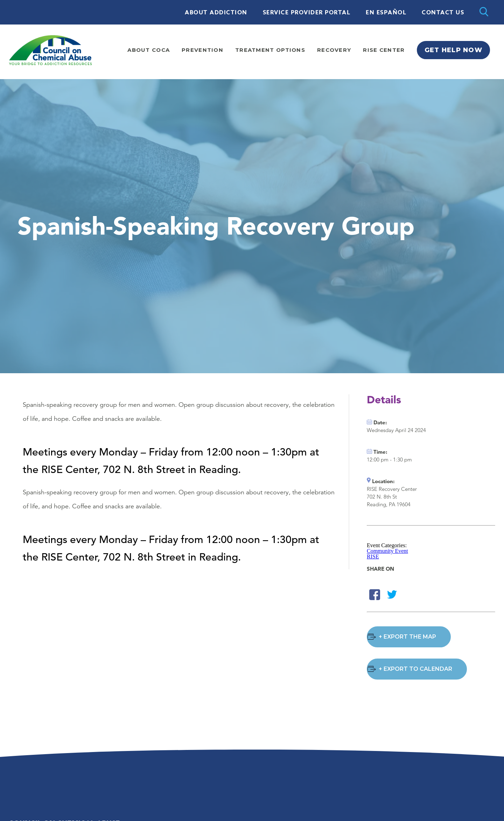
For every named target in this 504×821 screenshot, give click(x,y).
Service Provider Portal (307, 13)
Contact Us (443, 13)
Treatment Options (270, 50)
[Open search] (484, 12)
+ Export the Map (407, 637)
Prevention (202, 50)
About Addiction (216, 13)
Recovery (334, 50)
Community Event (387, 551)
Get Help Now (453, 50)
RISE (373, 556)
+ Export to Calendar (415, 669)
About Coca (149, 50)
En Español (386, 13)
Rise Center (384, 50)
